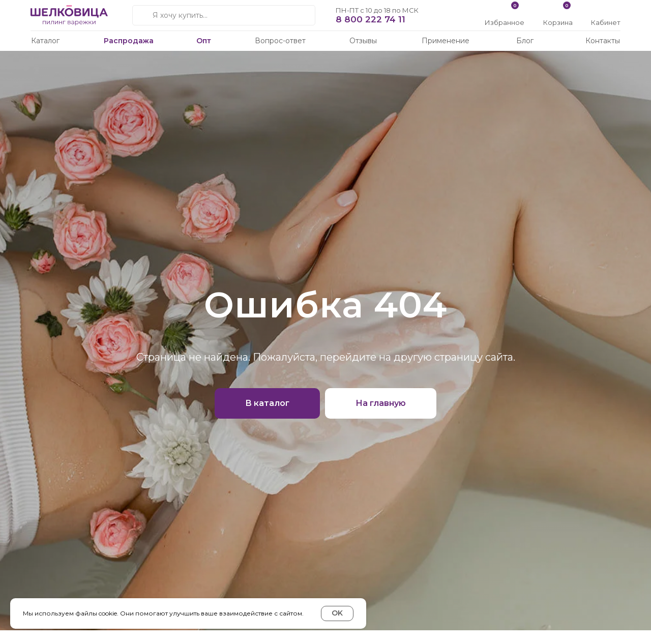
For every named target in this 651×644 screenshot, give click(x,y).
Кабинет (606, 22)
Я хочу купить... (180, 15)
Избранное (505, 22)
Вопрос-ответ (280, 41)
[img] (606, 11)
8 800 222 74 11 (371, 19)
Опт (204, 41)
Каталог (45, 41)
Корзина (558, 22)
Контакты (603, 41)
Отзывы (363, 41)
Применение (446, 41)
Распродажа (129, 41)
